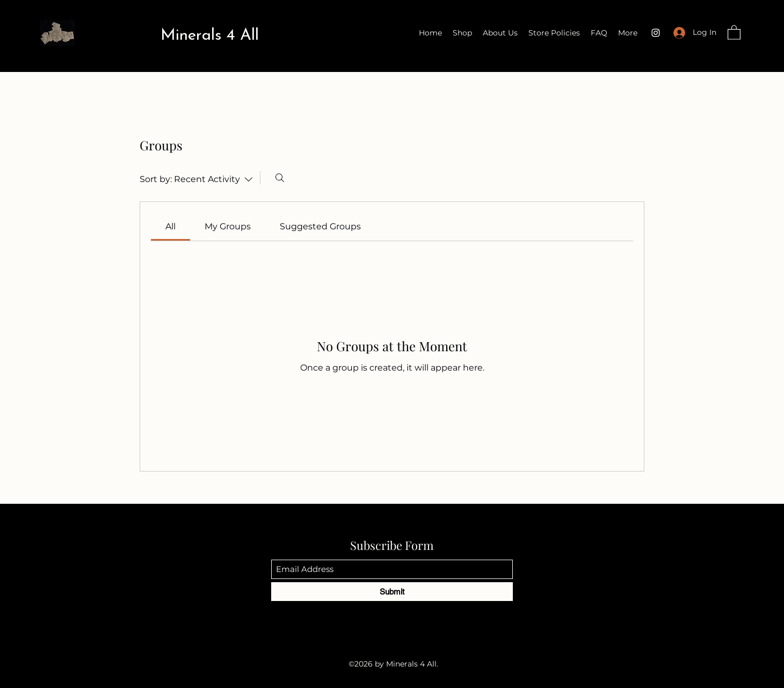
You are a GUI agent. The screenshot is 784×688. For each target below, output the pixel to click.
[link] (170, 226)
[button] (734, 32)
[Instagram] (656, 33)
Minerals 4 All (210, 36)
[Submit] (392, 592)
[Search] (280, 178)
